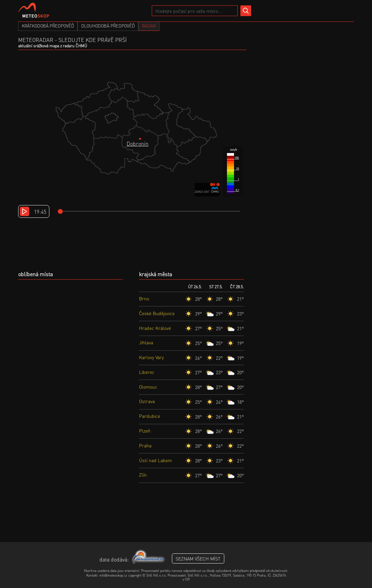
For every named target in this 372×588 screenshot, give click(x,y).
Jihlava (146, 342)
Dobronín (137, 143)
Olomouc (148, 387)
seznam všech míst (198, 558)
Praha (145, 445)
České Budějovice (157, 313)
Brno (144, 298)
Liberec (147, 372)
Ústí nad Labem (155, 460)
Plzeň (145, 431)
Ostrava (147, 401)
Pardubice (150, 416)
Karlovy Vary (151, 357)
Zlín (143, 475)
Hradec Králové (155, 328)
